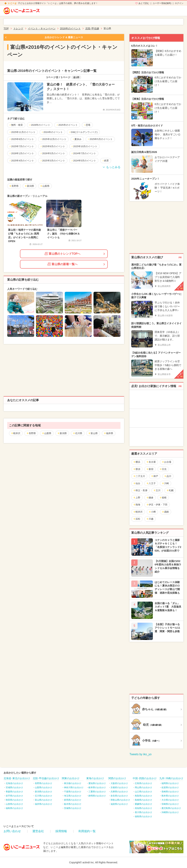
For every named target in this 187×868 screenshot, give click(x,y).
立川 (157, 490)
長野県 (31, 433)
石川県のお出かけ (44, 796)
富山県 (93, 433)
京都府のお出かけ (119, 787)
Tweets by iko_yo (141, 754)
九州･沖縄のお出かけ (171, 778)
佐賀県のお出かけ (170, 787)
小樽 (152, 512)
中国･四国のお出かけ (145, 778)
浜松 (137, 519)
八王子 (151, 483)
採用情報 (61, 831)
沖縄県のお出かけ (170, 812)
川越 (150, 519)
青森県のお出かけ (14, 792)
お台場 (167, 462)
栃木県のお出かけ (73, 804)
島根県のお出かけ (143, 800)
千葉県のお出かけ (73, 792)
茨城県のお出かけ (73, 808)
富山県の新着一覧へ (62, 264)
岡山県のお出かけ (143, 787)
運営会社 (38, 831)
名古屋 (151, 462)
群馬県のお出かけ (73, 800)
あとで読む (144, 3)
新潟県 (62, 433)
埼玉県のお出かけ (73, 796)
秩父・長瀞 (140, 490)
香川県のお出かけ (143, 812)
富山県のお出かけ (44, 800)
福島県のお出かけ (14, 808)
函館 (165, 512)
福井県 (108, 433)
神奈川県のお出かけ (74, 787)
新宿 (150, 469)
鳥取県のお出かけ (143, 796)
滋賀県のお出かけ (119, 804)
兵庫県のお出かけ (119, 792)
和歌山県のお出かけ (120, 800)
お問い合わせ (12, 831)
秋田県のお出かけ (14, 800)
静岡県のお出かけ (97, 796)
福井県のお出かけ (44, 804)
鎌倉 (150, 498)
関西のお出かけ (117, 778)
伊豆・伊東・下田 (157, 505)
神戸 (155, 476)
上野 (137, 498)
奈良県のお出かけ (119, 796)
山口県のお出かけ (143, 792)
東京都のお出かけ (73, 783)
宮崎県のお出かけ (170, 804)
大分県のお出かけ (170, 800)
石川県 (77, 433)
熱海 (137, 505)
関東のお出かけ (71, 778)
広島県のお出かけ (143, 783)
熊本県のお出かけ (170, 796)
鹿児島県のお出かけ (171, 808)
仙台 (137, 483)
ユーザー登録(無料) (162, 3)
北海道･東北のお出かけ (17, 778)
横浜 (137, 462)
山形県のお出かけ (14, 804)
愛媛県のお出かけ (143, 804)
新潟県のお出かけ (44, 792)
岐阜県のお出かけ (97, 787)
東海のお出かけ (95, 778)
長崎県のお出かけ (170, 792)
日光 (163, 469)
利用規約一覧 (87, 831)
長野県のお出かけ (44, 783)
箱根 (163, 498)
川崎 (165, 483)
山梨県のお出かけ (44, 787)
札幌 (170, 490)
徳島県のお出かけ (143, 816)
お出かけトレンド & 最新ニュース (64, 37)
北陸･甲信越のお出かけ (46, 778)
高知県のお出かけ (143, 808)
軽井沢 (16, 433)
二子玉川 (139, 476)
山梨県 (47, 433)
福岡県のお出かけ (170, 783)
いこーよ (12, 3)
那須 (137, 469)
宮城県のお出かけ (14, 787)
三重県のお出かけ (97, 792)
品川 (168, 476)
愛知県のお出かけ (97, 783)
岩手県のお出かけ (14, 796)
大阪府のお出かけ (119, 783)
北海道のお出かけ (14, 783)
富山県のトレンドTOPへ (63, 254)
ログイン (179, 3)
